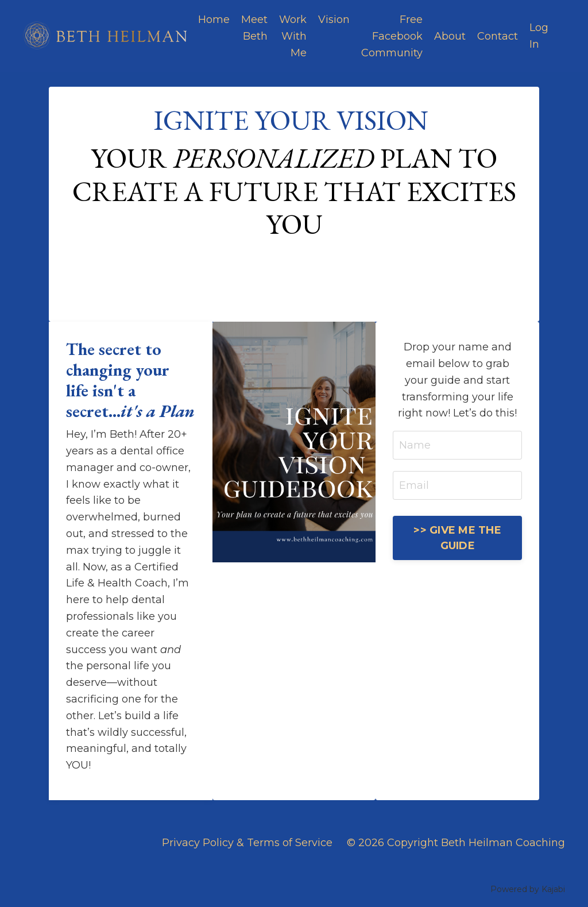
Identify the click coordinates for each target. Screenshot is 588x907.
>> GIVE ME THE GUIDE (457, 538)
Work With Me (293, 36)
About (450, 36)
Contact (498, 36)
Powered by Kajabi (528, 889)
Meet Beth (254, 28)
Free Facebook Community (392, 36)
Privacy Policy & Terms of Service (247, 843)
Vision (334, 20)
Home (214, 20)
